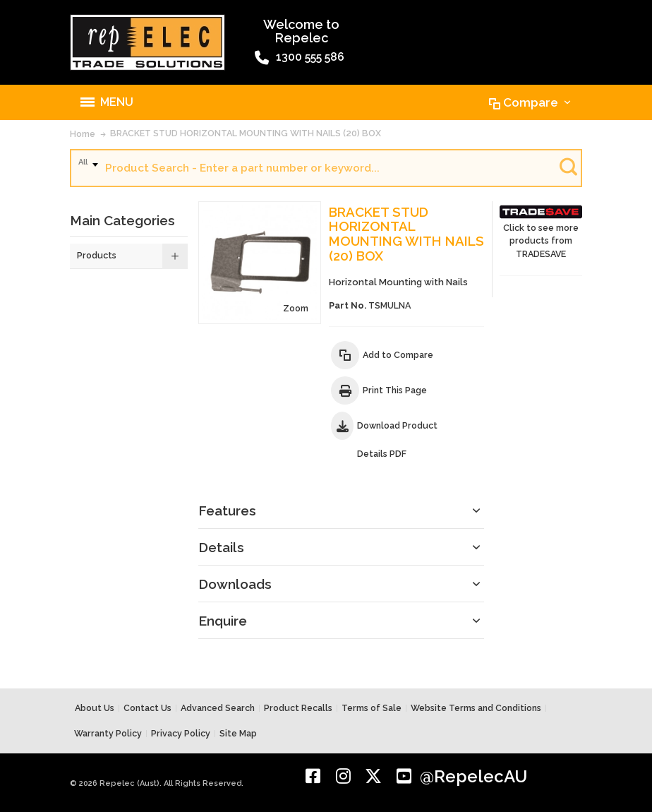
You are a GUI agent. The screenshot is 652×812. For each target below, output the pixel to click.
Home (83, 134)
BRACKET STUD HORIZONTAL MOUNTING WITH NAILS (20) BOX (246, 133)
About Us (95, 708)
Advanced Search (218, 708)
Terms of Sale (372, 708)
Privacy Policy (181, 733)
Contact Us (147, 708)
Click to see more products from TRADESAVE (541, 231)
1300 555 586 (300, 58)
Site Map (238, 733)
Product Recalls (298, 708)
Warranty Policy (108, 733)
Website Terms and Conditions (476, 708)
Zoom (296, 308)
